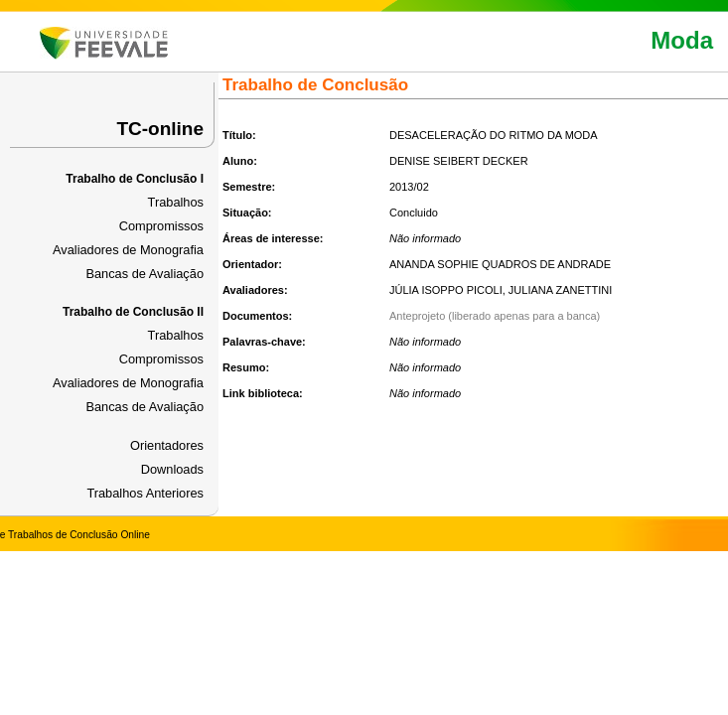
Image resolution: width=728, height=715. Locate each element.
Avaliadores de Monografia (128, 250)
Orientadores (167, 445)
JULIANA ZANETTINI (561, 290)
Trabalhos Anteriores (145, 493)
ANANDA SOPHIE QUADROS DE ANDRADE (500, 264)
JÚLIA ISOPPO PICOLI (446, 290)
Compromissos (161, 226)
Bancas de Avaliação (145, 274)
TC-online (160, 129)
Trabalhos (176, 202)
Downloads (172, 469)
